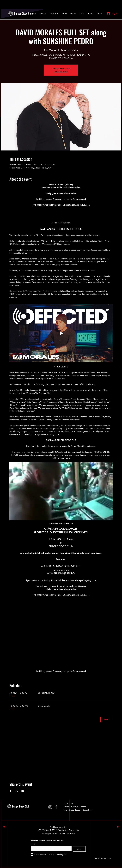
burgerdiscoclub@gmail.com (81, 810)
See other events (61, 71)
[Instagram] (50, 807)
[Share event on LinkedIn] (23, 791)
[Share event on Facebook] (11, 791)
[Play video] (61, 333)
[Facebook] (56, 807)
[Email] (50, 849)
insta (77, 830)
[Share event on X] (17, 791)
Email (34, 844)
